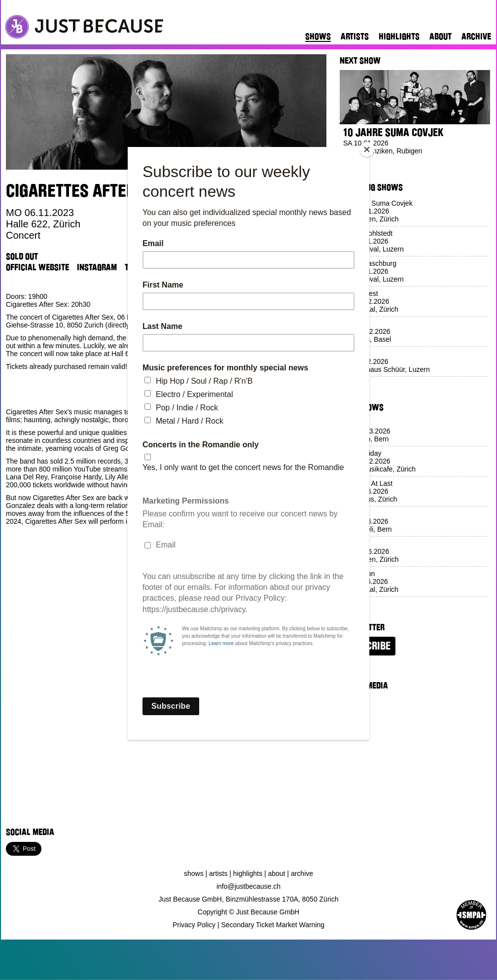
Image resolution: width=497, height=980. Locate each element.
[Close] (367, 149)
